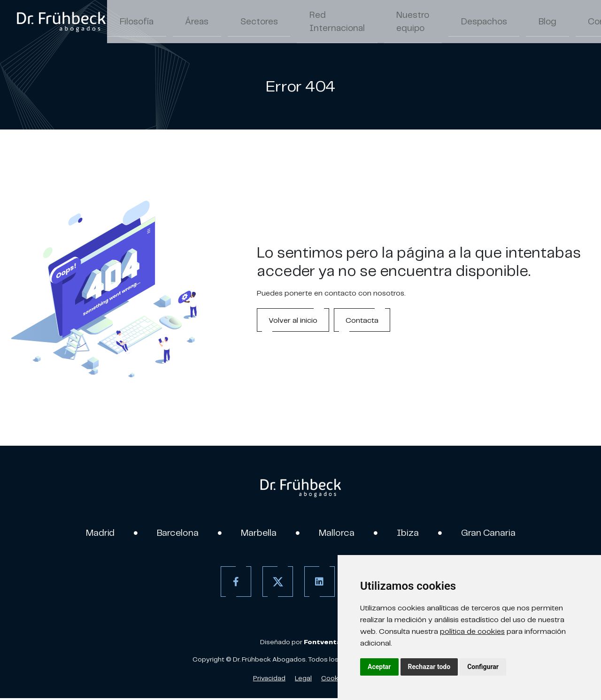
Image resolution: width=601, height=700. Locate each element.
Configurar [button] (483, 667)
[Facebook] (232, 583)
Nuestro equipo (342, 23)
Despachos (411, 23)
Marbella (257, 533)
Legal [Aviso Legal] (303, 680)
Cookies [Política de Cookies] (335, 680)
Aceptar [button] (379, 667)
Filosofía (129, 23)
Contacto (506, 23)
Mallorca (340, 533)
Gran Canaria (500, 533)
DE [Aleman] (581, 23)
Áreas (174, 23)
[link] (61, 23)
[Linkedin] (316, 583)
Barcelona (170, 533)
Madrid (87, 533)
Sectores (221, 23)
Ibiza (415, 533)
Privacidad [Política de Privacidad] (269, 680)
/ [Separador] (551, 23)
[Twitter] (274, 583)
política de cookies (472, 631)
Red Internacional (281, 23)
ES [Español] (542, 23)
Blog (460, 23)
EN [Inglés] (561, 23)
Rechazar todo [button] (429, 667)
